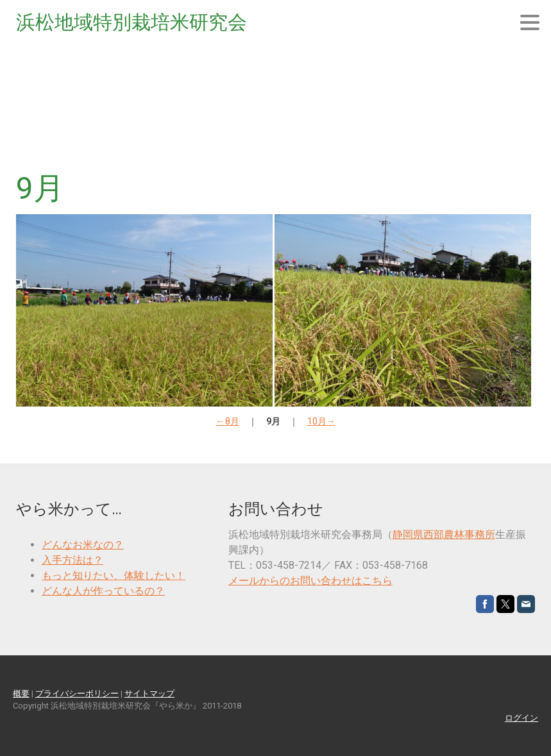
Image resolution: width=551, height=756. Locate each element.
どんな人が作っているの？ (103, 591)
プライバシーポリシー (77, 693)
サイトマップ (149, 693)
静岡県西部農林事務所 (444, 534)
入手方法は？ (72, 560)
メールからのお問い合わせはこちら (310, 581)
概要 (21, 693)
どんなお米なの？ (83, 545)
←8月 (228, 421)
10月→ (321, 421)
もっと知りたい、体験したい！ (114, 575)
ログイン (521, 718)
